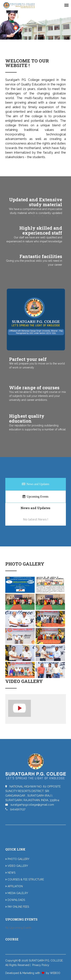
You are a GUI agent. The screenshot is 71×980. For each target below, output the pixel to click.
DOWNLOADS (16, 900)
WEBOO (55, 973)
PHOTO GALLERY (18, 859)
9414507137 (15, 809)
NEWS (11, 873)
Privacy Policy (41, 965)
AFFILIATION (15, 886)
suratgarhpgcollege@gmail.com (30, 805)
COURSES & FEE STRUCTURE (26, 879)
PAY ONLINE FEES (18, 907)
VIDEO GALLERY (18, 866)
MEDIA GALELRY (18, 893)
